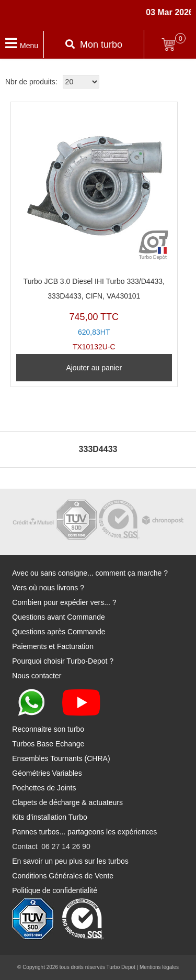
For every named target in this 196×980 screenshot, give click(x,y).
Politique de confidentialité (55, 890)
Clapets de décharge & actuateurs (67, 802)
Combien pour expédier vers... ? (64, 602)
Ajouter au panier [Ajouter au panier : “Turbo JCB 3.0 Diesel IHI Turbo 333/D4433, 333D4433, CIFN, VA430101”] (94, 368)
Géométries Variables (47, 773)
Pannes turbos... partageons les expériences (84, 832)
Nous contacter (37, 676)
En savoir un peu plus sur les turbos (70, 861)
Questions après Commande (59, 632)
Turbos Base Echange (48, 744)
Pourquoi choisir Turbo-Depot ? (63, 661)
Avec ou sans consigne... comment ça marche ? (90, 573)
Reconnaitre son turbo (48, 729)
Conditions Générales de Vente (63, 876)
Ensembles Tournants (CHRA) (61, 758)
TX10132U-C (94, 229)
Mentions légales (159, 967)
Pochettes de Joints (44, 788)
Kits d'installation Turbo (50, 817)
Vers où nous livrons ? (48, 588)
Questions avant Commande (58, 617)
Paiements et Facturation (53, 646)
